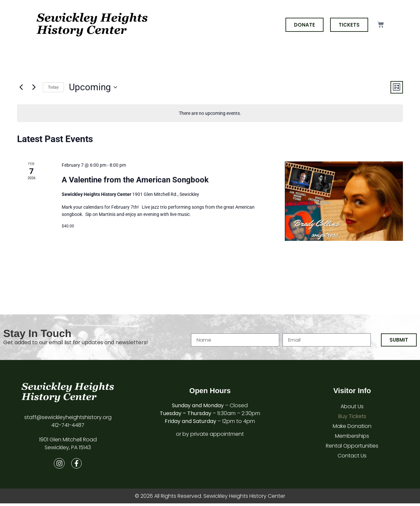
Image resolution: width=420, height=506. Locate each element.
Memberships (352, 437)
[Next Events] (34, 88)
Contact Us (352, 457)
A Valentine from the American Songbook (135, 181)
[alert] (210, 114)
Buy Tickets (352, 418)
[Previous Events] (21, 88)
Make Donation (352, 427)
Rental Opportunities (352, 447)
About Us (352, 408)
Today (53, 88)
